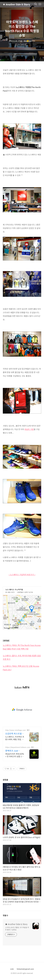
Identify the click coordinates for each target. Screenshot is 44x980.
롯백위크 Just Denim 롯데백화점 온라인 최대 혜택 (15, 751)
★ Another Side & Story (15, 4)
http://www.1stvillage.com (15, 730)
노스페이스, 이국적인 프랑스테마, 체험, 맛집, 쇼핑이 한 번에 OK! (15, 738)
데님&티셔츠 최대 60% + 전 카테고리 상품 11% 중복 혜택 (15, 755)
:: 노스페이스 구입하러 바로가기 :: (22, 575)
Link (12, 969)
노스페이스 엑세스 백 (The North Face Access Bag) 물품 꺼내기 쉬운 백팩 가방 (22, 647)
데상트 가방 (29, 429)
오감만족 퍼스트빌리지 (14, 734)
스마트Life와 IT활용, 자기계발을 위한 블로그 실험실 (17, 928)
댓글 (5, 915)
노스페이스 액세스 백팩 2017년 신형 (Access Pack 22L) (21, 668)
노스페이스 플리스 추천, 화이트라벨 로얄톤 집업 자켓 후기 (22, 657)
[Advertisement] (22, 710)
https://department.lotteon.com (18, 747)
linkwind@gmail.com (25, 969)
